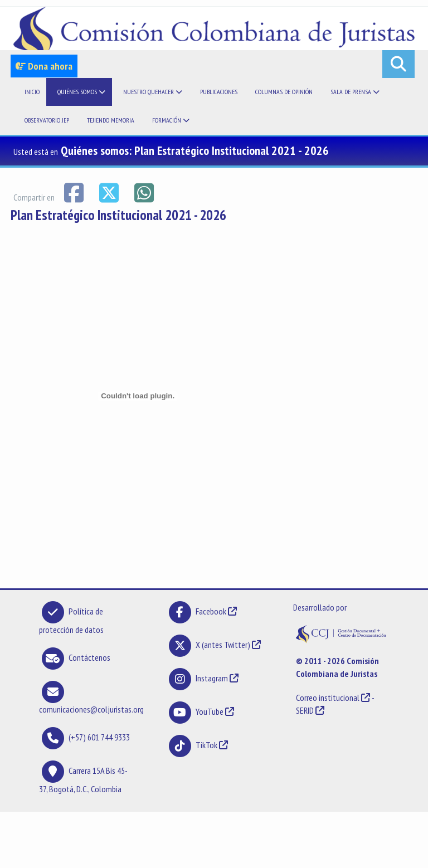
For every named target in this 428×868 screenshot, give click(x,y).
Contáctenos (89, 657)
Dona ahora (44, 66)
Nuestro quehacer (153, 92)
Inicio (32, 92)
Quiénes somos (81, 92)
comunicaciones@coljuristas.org (91, 709)
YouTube (210, 711)
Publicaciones (219, 92)
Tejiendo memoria (111, 120)
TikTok (206, 745)
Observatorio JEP (47, 120)
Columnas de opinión (284, 92)
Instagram (212, 678)
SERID (305, 710)
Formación (171, 120)
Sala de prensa (355, 92)
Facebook (212, 611)
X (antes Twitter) (223, 645)
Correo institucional (328, 698)
